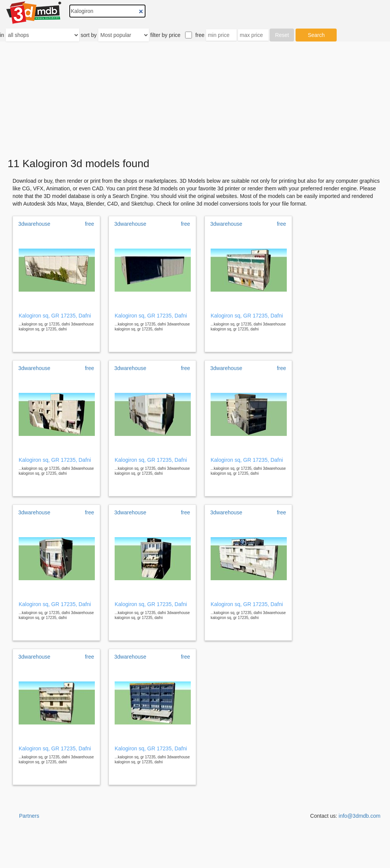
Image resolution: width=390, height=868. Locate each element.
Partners (29, 816)
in (2, 35)
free (200, 35)
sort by (89, 35)
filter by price (165, 35)
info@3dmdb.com (360, 816)
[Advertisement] (195, 100)
